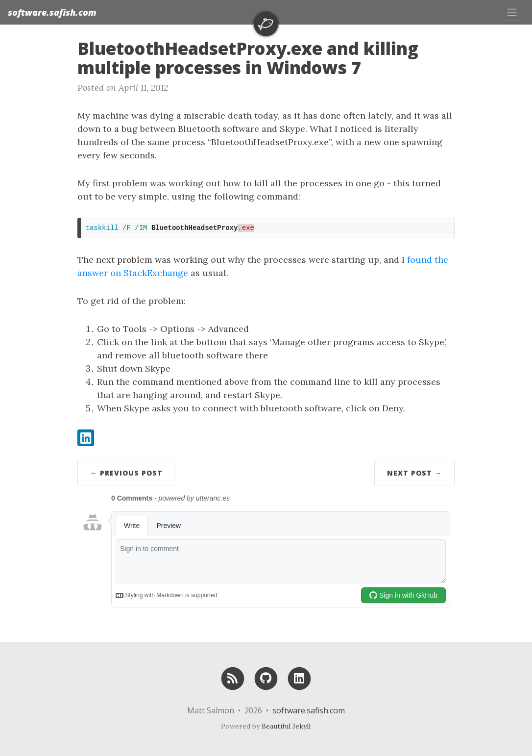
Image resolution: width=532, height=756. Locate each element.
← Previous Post (126, 473)
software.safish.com (52, 12)
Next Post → (414, 473)
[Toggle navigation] (512, 12)
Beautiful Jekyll (286, 726)
